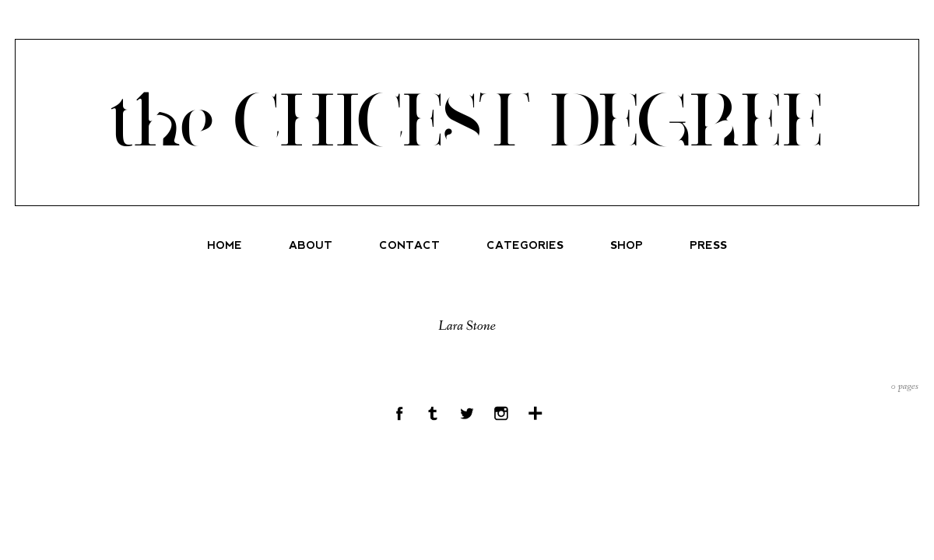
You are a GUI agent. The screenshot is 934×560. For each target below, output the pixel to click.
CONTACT (409, 245)
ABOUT (311, 245)
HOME (225, 245)
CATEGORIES (525, 245)
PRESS (708, 245)
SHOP (627, 245)
